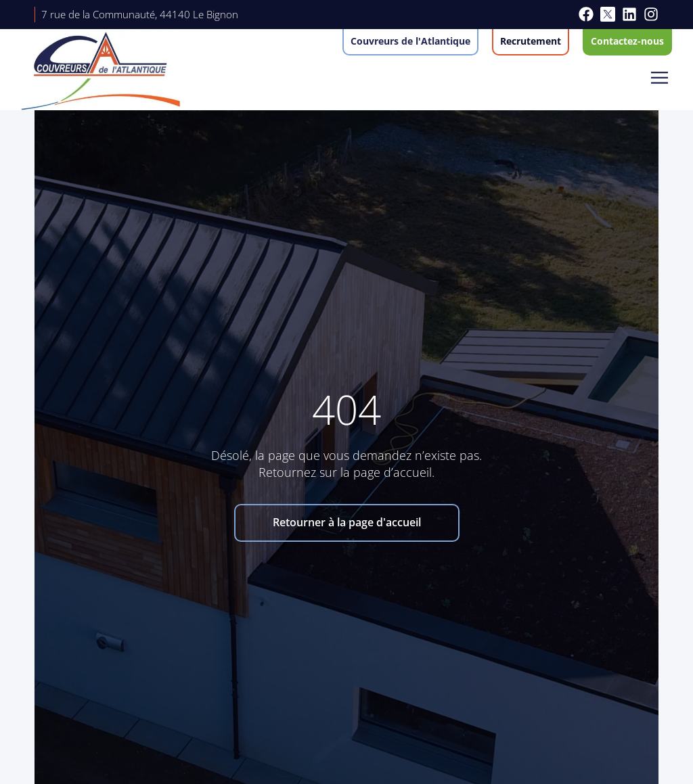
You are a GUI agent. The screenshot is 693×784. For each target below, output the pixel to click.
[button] (660, 78)
